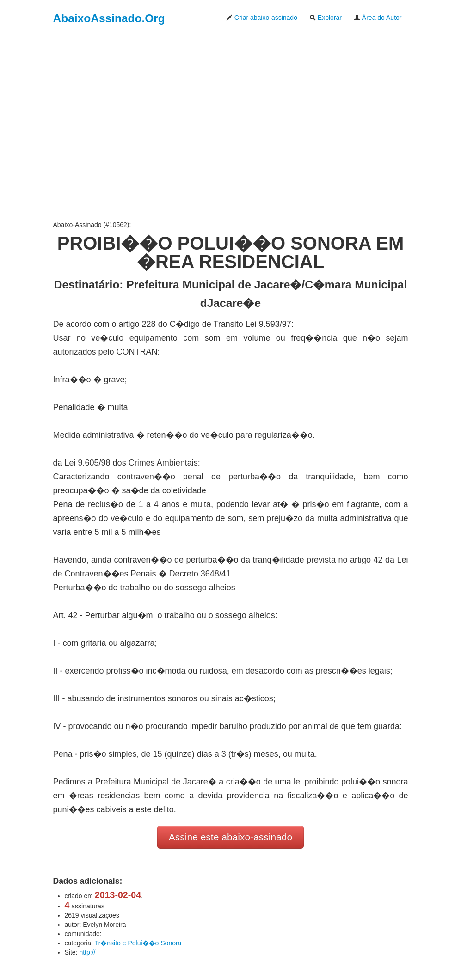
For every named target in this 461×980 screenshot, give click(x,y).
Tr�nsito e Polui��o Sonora (138, 943)
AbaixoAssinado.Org (109, 18)
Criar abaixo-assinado (262, 18)
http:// (87, 952)
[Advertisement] (231, 128)
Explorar (326, 18)
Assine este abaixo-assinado (230, 837)
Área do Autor (378, 18)
